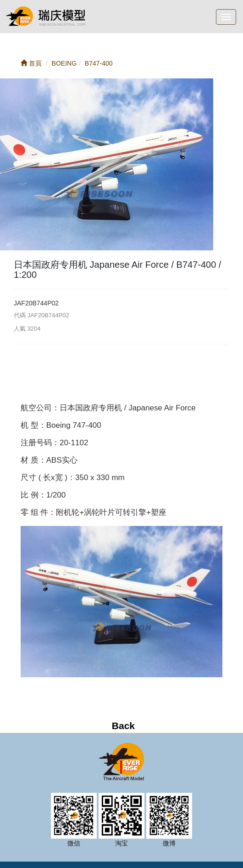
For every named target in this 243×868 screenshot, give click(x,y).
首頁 (31, 63)
